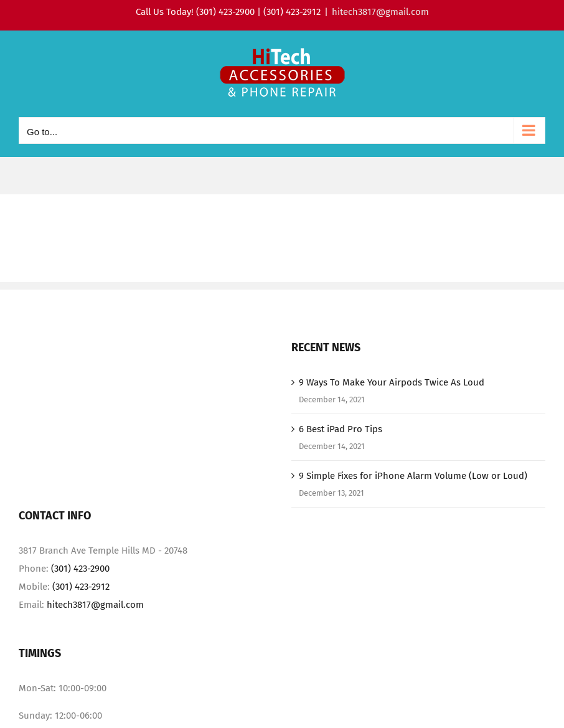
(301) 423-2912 (81, 587)
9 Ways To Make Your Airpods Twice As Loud (392, 382)
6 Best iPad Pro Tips (341, 429)
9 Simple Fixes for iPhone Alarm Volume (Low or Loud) (413, 476)
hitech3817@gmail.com (380, 12)
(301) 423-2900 (80, 569)
